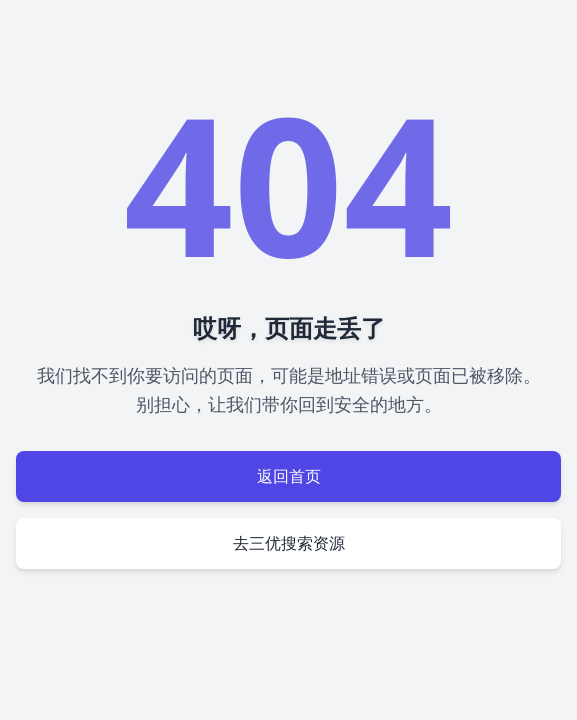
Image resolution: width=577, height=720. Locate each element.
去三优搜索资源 (289, 543)
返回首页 (289, 476)
